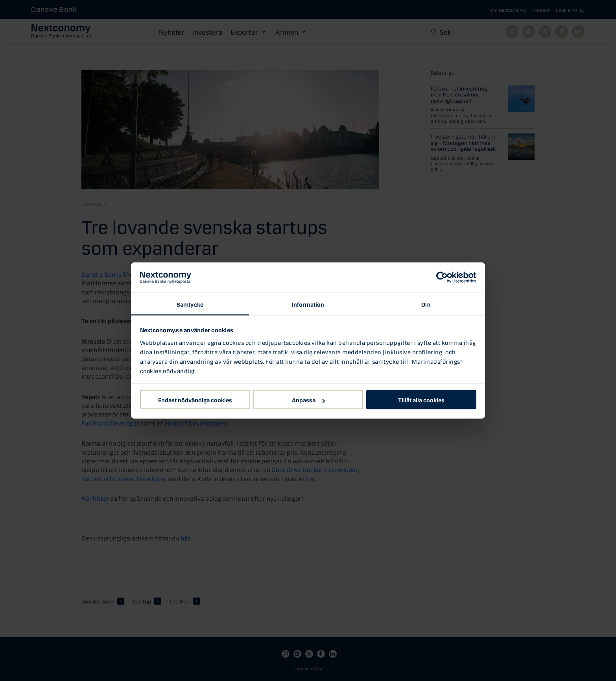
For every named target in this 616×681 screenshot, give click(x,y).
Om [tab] (426, 303)
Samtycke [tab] (190, 303)
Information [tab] (308, 303)
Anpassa (308, 400)
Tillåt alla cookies (421, 400)
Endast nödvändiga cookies (195, 400)
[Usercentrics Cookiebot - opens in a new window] (442, 278)
